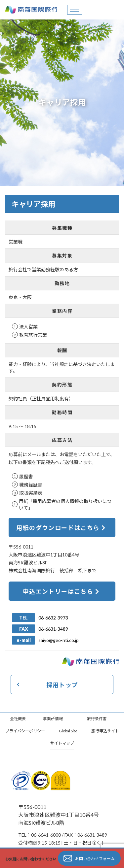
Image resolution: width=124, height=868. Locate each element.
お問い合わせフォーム (89, 858)
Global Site (68, 731)
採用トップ (62, 685)
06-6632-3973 (53, 618)
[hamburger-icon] (75, 10)
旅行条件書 (97, 719)
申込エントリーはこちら (61, 591)
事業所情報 (53, 719)
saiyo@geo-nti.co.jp (59, 640)
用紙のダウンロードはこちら (61, 528)
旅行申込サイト (105, 731)
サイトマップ (62, 743)
